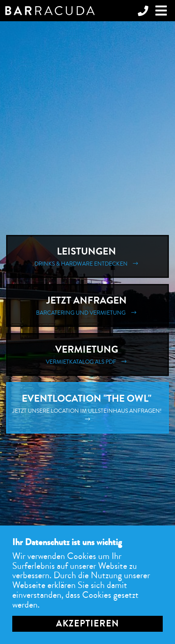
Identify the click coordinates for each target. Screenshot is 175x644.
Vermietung (87, 354)
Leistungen (87, 256)
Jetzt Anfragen (87, 305)
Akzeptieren (88, 624)
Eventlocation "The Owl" (87, 408)
